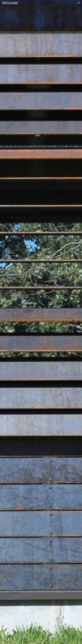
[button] (2, 322)
